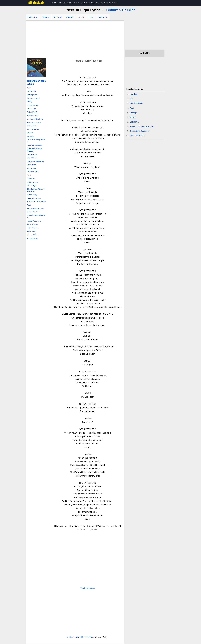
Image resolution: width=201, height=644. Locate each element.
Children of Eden (33, 172)
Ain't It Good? (32, 231)
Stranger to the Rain (34, 198)
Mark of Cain (31, 168)
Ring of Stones (32, 158)
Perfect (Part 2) (32, 112)
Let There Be (31, 91)
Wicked (133, 117)
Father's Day (31, 109)
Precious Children (33, 235)
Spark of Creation (33, 116)
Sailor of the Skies (33, 212)
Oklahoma (134, 122)
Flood (29, 205)
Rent (132, 108)
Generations (31, 179)
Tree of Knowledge (33, 98)
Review (70, 17)
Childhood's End (32, 126)
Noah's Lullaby (32, 195)
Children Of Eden (121, 10)
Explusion (30, 133)
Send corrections (88, 588)
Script (81, 17)
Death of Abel (32, 165)
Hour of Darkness (33, 228)
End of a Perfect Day (34, 123)
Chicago (133, 113)
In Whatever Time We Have (36, 202)
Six (131, 99)
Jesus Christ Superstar (140, 131)
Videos (46, 17)
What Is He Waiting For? (35, 209)
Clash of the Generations (35, 161)
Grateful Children (33, 105)
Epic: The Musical (137, 136)
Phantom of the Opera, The (142, 126)
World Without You (33, 129)
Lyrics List (33, 17)
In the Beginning (32, 238)
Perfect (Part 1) (32, 95)
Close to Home (32, 155)
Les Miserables (136, 103)
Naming (30, 102)
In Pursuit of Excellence (35, 119)
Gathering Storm (33, 182)
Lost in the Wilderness (34, 145)
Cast (91, 17)
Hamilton (134, 94)
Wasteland (31, 136)
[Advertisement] (75, 40)
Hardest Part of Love (34, 221)
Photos (58, 17)
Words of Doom (32, 225)
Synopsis (103, 17)
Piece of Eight (32, 186)
